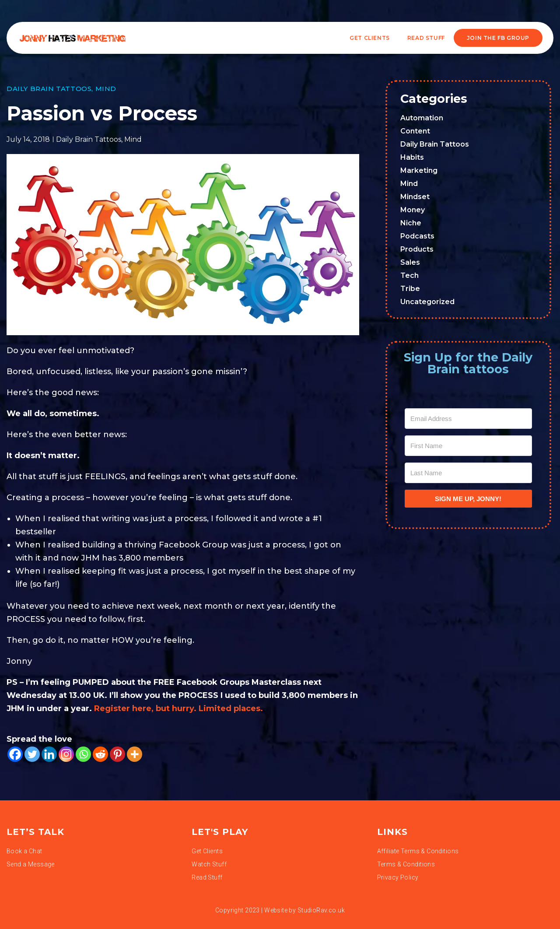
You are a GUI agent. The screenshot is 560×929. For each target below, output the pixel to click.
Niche (411, 223)
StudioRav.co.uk (321, 910)
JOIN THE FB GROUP (498, 38)
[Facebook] (15, 754)
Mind (106, 89)
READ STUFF (426, 38)
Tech (409, 275)
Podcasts (417, 236)
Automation (422, 118)
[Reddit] (100, 754)
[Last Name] (469, 473)
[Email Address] (469, 419)
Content (415, 131)
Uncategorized (427, 302)
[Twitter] (32, 754)
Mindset (415, 197)
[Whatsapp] (83, 754)
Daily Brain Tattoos (49, 89)
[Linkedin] (49, 754)
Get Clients (370, 38)
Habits (412, 157)
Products (417, 249)
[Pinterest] (117, 754)
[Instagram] (66, 754)
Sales (410, 262)
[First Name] (469, 446)
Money (413, 210)
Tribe (410, 289)
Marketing (419, 170)
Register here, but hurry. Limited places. (180, 708)
